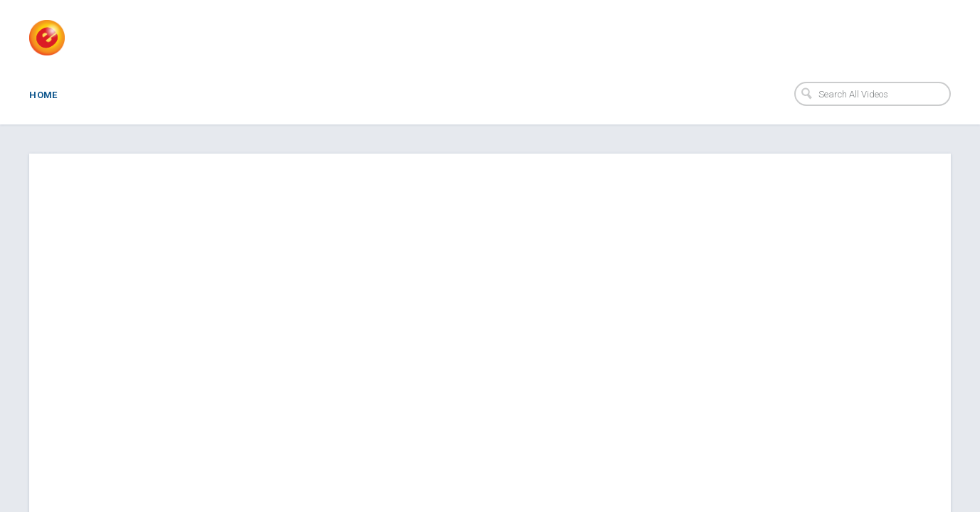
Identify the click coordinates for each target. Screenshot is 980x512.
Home (43, 95)
